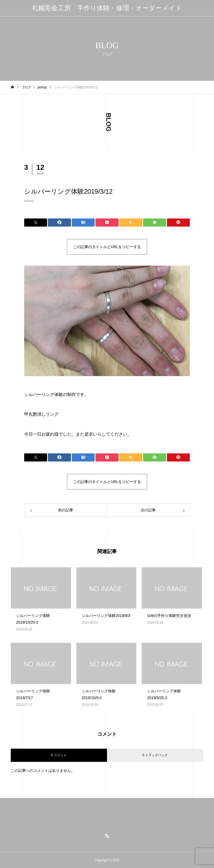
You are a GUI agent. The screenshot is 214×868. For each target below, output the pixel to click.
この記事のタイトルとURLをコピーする (107, 247)
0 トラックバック (155, 755)
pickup (29, 201)
